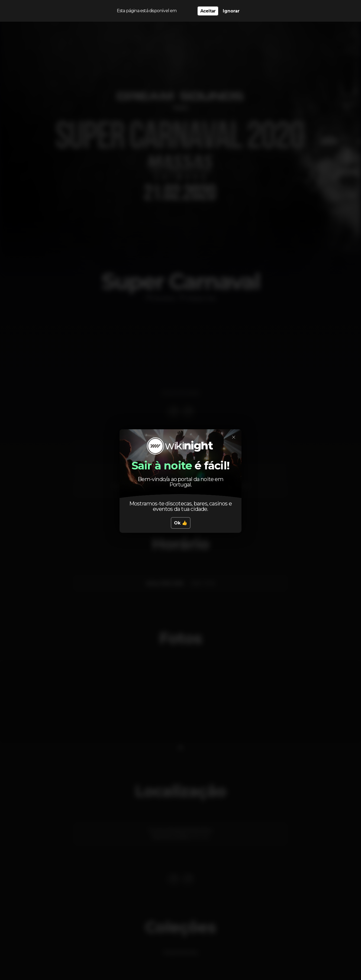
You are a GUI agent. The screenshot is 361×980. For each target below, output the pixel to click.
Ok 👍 (181, 523)
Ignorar (231, 11)
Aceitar (208, 11)
